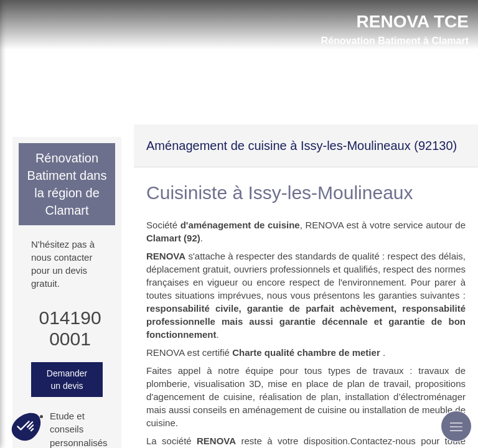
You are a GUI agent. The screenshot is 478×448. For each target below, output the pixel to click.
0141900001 (70, 328)
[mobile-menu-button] (456, 426)
